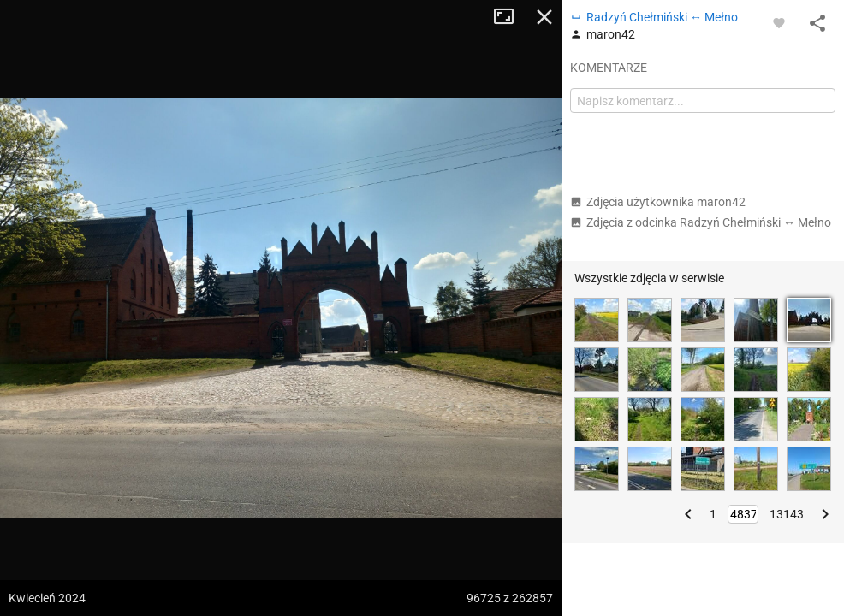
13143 (787, 514)
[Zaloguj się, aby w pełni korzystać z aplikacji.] (779, 22)
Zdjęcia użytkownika (658, 202)
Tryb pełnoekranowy (510, 17)
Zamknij (544, 17)
